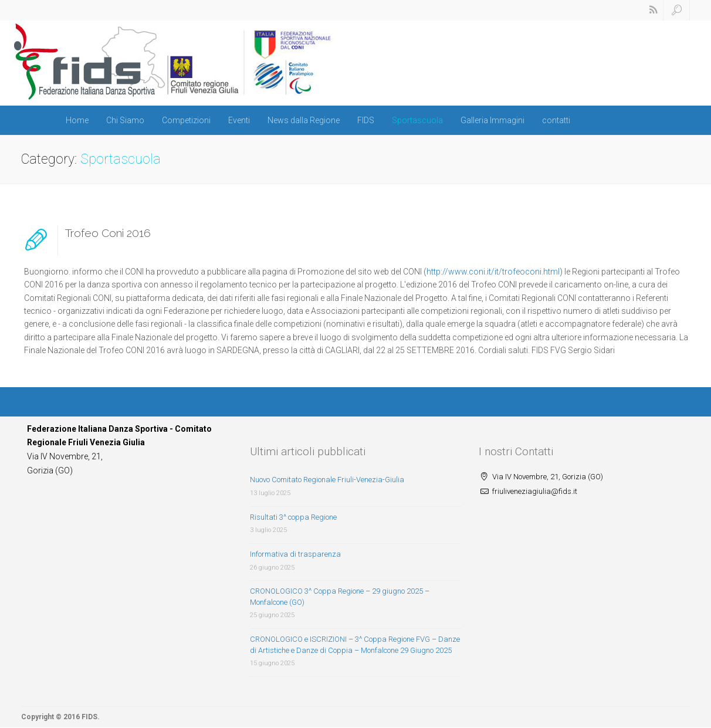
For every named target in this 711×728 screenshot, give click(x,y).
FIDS (366, 120)
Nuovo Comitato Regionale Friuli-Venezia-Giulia (327, 480)
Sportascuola (417, 120)
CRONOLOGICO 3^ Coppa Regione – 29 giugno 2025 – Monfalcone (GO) (340, 597)
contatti (556, 120)
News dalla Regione (304, 120)
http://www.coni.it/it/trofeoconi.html (493, 272)
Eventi (239, 120)
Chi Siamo (125, 120)
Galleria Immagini (492, 120)
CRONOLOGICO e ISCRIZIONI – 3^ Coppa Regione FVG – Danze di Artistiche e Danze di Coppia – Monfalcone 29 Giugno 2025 (355, 645)
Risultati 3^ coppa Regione (293, 517)
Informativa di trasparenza (295, 554)
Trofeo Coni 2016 (108, 233)
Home (77, 120)
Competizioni (186, 120)
